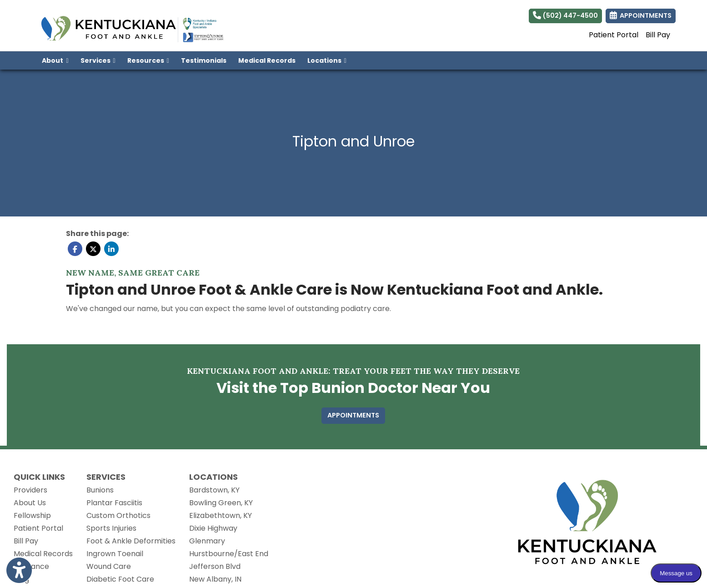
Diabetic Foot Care (120, 579)
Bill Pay (658, 35)
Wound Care (109, 566)
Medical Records (270, 60)
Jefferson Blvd (215, 566)
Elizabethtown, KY (221, 515)
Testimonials (204, 60)
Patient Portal (614, 35)
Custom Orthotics (118, 515)
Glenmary (207, 541)
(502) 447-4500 (565, 15)
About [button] (55, 60)
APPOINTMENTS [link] (641, 15)
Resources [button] (148, 60)
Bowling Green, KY (221, 503)
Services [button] (98, 60)
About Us (30, 503)
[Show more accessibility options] (19, 571)
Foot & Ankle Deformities (131, 541)
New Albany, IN (215, 579)
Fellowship (32, 515)
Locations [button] (327, 60)
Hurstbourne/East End (229, 554)
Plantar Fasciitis (114, 503)
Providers (30, 490)
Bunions (100, 490)
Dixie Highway (213, 528)
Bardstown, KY (214, 490)
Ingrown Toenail (115, 554)
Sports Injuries (111, 528)
